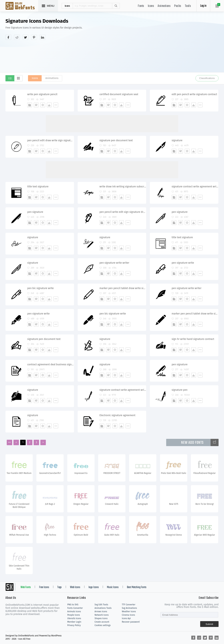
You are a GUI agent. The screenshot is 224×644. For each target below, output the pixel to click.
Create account (102, 622)
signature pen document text (116, 140)
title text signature (38, 187)
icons (67, 6)
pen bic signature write (41, 288)
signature (177, 140)
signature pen (180, 390)
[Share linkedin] (43, 37)
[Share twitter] (25, 37)
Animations (164, 6)
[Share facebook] (8, 37)
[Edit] (36, 105)
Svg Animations (129, 608)
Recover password (131, 622)
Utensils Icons (74, 618)
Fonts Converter (75, 608)
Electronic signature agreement (117, 415)
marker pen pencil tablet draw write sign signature (123, 288)
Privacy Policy (74, 625)
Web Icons (75, 587)
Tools (188, 6)
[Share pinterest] (34, 37)
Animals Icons (74, 612)
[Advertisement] (169, 46)
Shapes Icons (101, 618)
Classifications (207, 78)
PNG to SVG (73, 605)
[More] (56, 105)
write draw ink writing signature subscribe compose (123, 187)
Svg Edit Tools (101, 605)
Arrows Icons (101, 612)
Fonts (141, 6)
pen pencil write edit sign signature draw (123, 212)
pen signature (35, 212)
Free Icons (44, 587)
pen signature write (183, 263)
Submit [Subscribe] (209, 624)
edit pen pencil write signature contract (194, 94)
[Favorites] (43, 105)
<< (9, 442)
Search (116, 6)
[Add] (30, 105)
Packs (178, 6)
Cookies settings (103, 625)
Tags (59, 587)
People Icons (74, 615)
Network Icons (102, 615)
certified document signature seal (119, 94)
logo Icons (94, 587)
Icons (151, 6)
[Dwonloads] (49, 105)
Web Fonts (26, 587)
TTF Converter (129, 605)
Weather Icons (129, 612)
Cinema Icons (128, 615)
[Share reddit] (17, 37)
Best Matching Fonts (137, 587)
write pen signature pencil (42, 94)
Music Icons (113, 587)
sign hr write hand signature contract (193, 339)
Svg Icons (22, 6)
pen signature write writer (114, 263)
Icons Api (126, 618)
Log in (203, 6)
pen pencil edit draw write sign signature (51, 140)
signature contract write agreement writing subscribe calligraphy (195, 187)
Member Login (74, 622)
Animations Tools (103, 608)
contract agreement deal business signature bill (51, 364)
